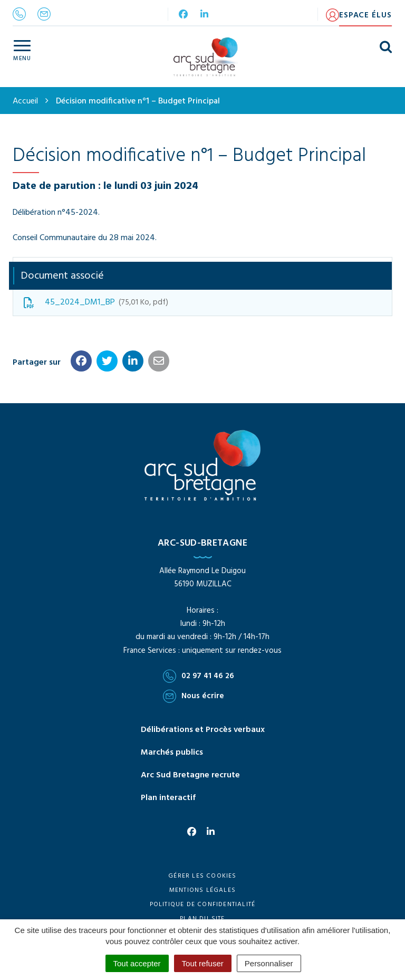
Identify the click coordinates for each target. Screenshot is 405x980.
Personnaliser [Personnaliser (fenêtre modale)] (269, 963)
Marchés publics (172, 753)
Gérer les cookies (202, 876)
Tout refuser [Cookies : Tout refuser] (203, 963)
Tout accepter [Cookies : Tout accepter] (137, 963)
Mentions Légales (202, 890)
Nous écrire (194, 696)
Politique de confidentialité (203, 905)
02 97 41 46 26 (199, 676)
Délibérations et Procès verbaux (203, 730)
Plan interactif (168, 798)
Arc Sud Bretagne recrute (190, 775)
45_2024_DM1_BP (96, 302)
